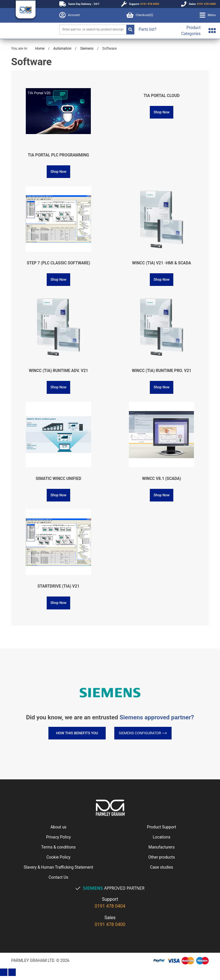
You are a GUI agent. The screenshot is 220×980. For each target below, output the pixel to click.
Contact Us (59, 877)
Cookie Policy (58, 857)
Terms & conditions (58, 847)
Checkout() (140, 15)
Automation (62, 48)
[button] (208, 15)
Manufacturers (161, 847)
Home (40, 48)
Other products (162, 857)
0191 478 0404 (150, 4)
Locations (161, 837)
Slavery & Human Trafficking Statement (58, 867)
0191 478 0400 (206, 4)
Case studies (162, 867)
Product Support (162, 827)
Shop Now (58, 172)
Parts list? (148, 29)
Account (69, 15)
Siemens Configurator (143, 733)
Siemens (87, 48)
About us (58, 827)
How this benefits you (77, 733)
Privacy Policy (58, 837)
